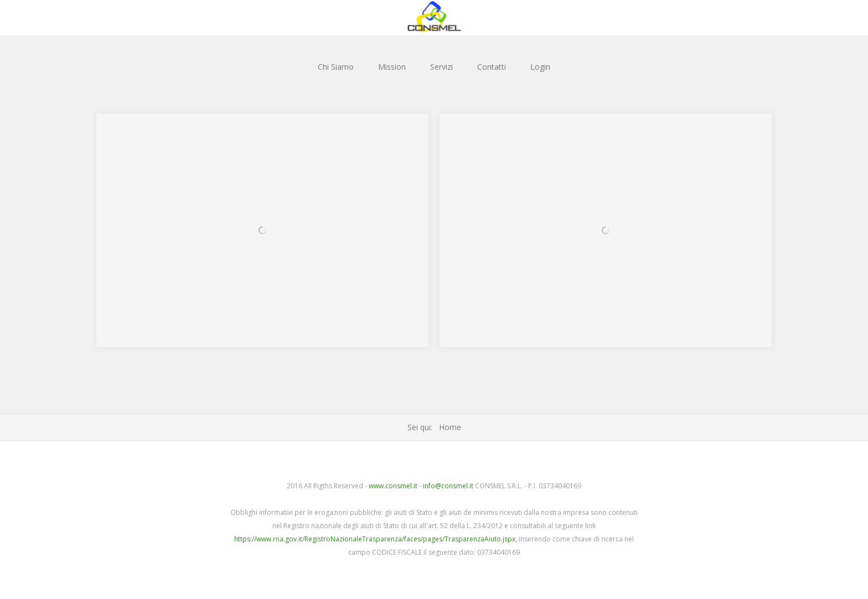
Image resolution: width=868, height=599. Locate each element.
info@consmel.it (448, 486)
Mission (392, 67)
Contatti (492, 67)
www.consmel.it (393, 486)
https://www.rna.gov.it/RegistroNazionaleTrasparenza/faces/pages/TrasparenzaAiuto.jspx (375, 539)
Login (540, 67)
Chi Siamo (336, 67)
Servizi (441, 67)
